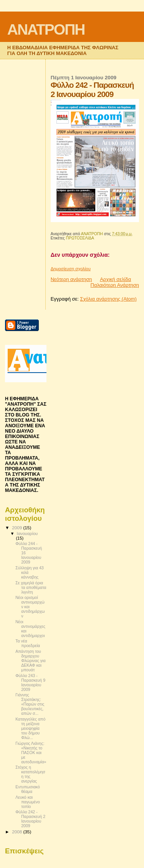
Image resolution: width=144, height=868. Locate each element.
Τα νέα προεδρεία (28, 643)
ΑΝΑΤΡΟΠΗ (46, 29)
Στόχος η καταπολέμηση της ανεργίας (30, 774)
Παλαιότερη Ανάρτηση (115, 285)
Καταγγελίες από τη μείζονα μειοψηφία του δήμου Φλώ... (30, 728)
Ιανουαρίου (27, 534)
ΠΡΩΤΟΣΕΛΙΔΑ (80, 238)
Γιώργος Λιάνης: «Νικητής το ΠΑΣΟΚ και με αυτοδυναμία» (31, 753)
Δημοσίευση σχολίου (71, 269)
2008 (17, 832)
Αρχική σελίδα (115, 279)
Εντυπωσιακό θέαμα (28, 789)
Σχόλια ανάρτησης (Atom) (108, 299)
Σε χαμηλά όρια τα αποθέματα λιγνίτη (31, 587)
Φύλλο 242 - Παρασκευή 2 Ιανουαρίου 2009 (30, 819)
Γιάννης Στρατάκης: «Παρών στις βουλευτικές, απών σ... (30, 704)
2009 (17, 528)
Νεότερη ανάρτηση (71, 279)
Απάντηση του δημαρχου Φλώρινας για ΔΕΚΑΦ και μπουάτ (30, 661)
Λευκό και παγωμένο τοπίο (28, 802)
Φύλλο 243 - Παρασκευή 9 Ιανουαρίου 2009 (30, 682)
